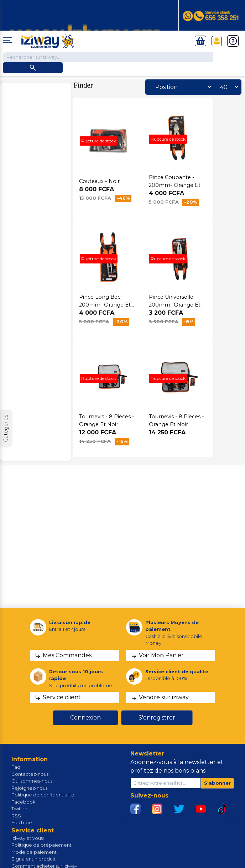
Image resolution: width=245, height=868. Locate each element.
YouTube (22, 822)
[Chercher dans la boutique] (108, 57)
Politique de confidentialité (43, 795)
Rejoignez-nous (29, 788)
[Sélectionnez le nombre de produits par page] (227, 87)
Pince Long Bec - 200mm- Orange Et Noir (105, 305)
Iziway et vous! (28, 838)
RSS (16, 816)
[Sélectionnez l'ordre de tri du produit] (181, 87)
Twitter (19, 809)
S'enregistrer (157, 718)
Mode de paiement (34, 852)
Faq (16, 767)
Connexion (85, 718)
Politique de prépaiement (41, 845)
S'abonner (217, 783)
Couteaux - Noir (99, 181)
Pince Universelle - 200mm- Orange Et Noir (175, 305)
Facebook (23, 802)
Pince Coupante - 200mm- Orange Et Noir (175, 185)
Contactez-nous (30, 774)
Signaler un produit (33, 859)
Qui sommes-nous (32, 781)
